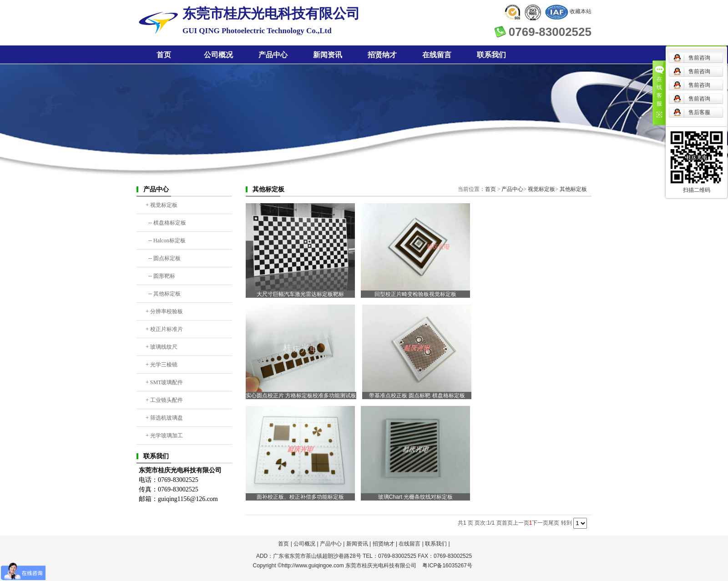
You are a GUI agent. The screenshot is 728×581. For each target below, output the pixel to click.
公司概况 (218, 55)
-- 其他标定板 (163, 294)
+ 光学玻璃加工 (164, 436)
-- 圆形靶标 (160, 276)
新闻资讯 (328, 55)
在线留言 (437, 55)
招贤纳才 (382, 55)
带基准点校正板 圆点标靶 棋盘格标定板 (417, 396)
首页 (164, 55)
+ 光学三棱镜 (162, 365)
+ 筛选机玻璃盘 (164, 418)
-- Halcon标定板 (166, 240)
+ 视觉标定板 (162, 205)
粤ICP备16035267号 (447, 566)
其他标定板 (573, 189)
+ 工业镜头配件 (164, 400)
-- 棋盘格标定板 (166, 223)
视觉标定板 (541, 189)
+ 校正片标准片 (164, 329)
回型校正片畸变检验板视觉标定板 (415, 294)
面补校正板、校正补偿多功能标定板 (300, 497)
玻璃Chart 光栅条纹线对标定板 (416, 497)
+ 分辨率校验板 (164, 311)
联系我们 (491, 55)
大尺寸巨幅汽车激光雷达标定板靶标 (300, 294)
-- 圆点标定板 (163, 258)
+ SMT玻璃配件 (164, 382)
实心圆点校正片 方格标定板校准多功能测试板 (301, 396)
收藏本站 (581, 11)
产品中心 (273, 55)
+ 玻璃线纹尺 (162, 347)
